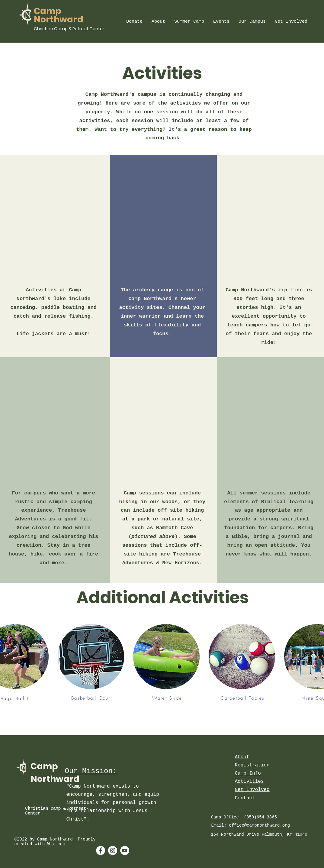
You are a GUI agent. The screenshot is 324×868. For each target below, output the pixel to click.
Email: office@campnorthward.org (251, 825)
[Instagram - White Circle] (113, 850)
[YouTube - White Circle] (125, 850)
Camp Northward (59, 15)
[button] (134, 22)
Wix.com (56, 844)
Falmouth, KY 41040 (285, 834)
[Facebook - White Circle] (101, 850)
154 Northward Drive (236, 834)
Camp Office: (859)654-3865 (244, 817)
